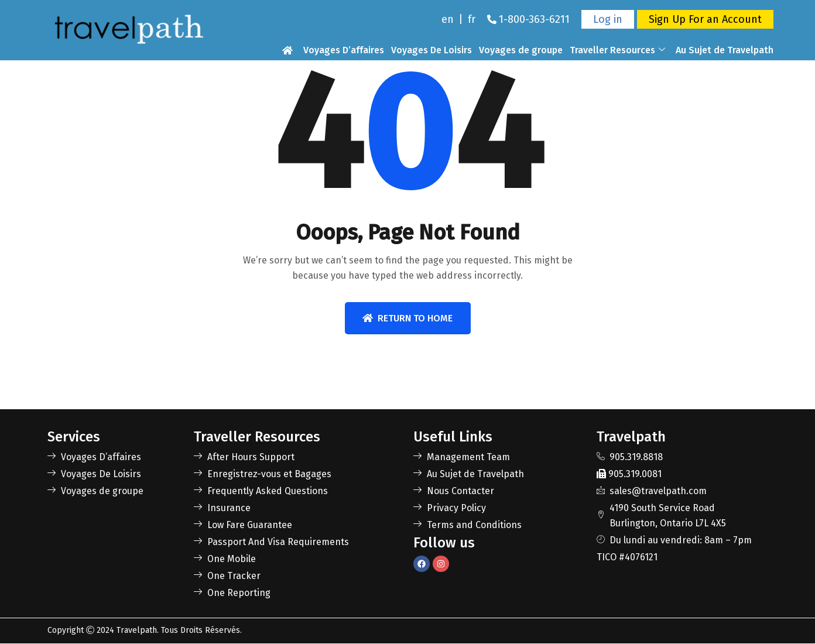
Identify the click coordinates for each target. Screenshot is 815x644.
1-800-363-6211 (534, 19)
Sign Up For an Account (705, 19)
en (448, 19)
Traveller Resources (617, 50)
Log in (608, 19)
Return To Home (407, 318)
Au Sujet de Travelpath (725, 50)
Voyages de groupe (521, 50)
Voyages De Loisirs (432, 50)
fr (472, 19)
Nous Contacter (740, 65)
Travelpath (137, 631)
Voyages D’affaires (344, 50)
